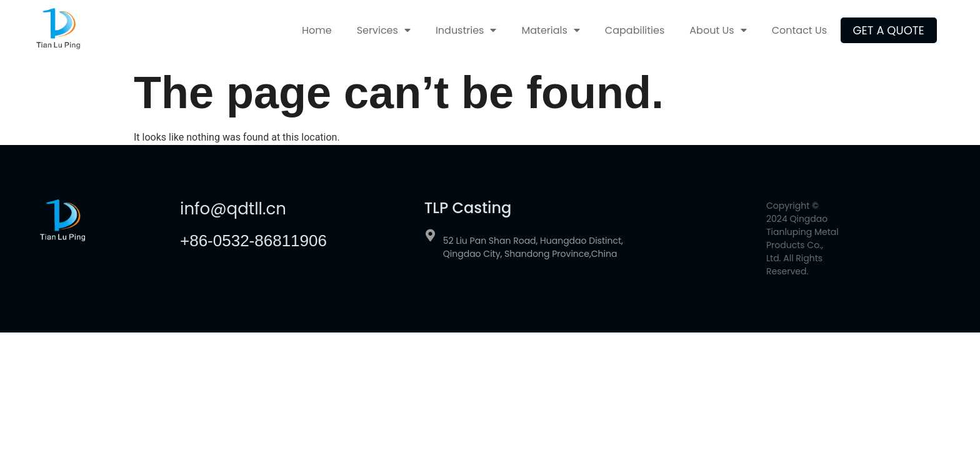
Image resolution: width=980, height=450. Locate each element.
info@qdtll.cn (233, 209)
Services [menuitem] (384, 30)
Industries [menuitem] (466, 30)
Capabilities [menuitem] (635, 30)
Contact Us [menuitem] (799, 30)
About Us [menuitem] (718, 30)
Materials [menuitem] (550, 30)
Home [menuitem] (317, 30)
